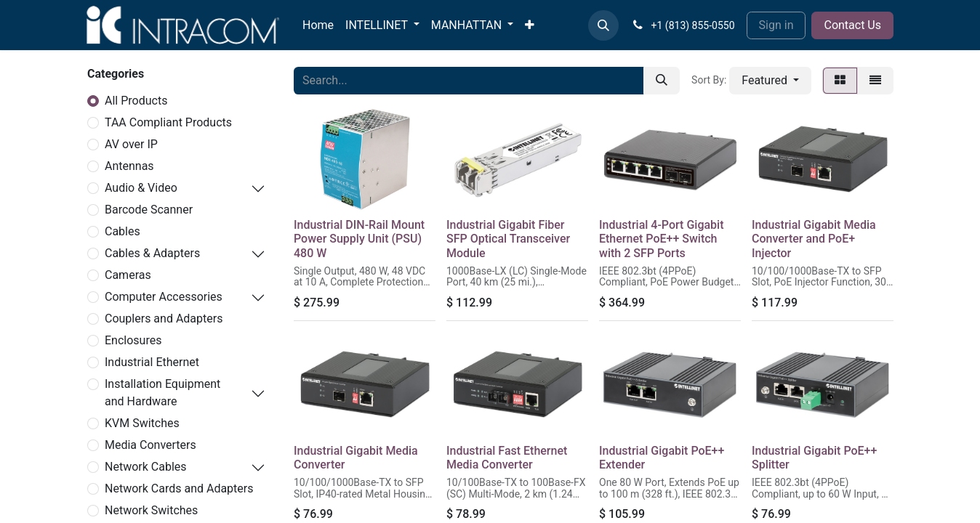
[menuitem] (318, 25)
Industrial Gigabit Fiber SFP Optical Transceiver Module (508, 239)
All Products (136, 101)
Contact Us (852, 25)
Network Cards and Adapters (179, 488)
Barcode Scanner (149, 210)
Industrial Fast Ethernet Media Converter (507, 458)
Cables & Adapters (152, 253)
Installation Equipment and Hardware (162, 393)
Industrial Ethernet (152, 362)
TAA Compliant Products (168, 122)
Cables (122, 231)
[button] (603, 25)
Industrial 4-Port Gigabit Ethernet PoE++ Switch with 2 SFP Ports (661, 239)
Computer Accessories (164, 297)
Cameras (128, 275)
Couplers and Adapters (164, 319)
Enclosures (133, 340)
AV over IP (131, 144)
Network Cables (146, 467)
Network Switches (151, 510)
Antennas (129, 166)
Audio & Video (141, 188)
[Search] (662, 81)
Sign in (776, 25)
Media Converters (150, 445)
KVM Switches (142, 423)
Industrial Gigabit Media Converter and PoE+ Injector (814, 239)
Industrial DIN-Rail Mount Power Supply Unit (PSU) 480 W (359, 239)
